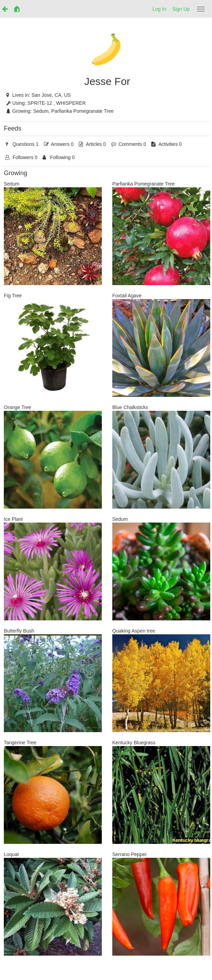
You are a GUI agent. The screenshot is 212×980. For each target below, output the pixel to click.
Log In (159, 9)
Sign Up (181, 9)
